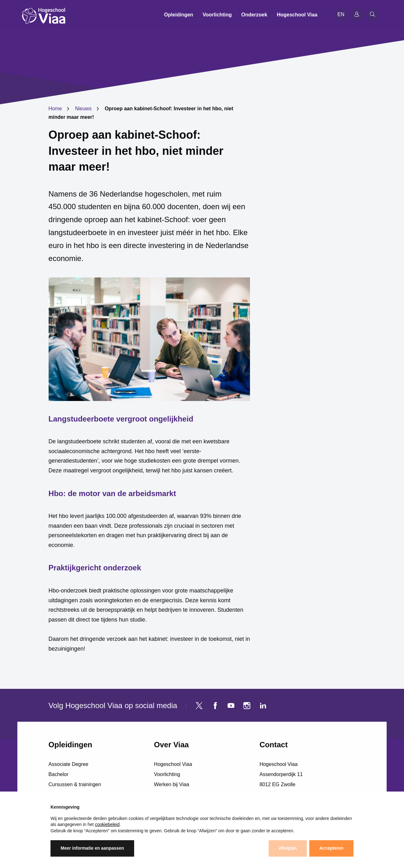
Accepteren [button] (331, 848)
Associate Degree (68, 764)
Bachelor (59, 774)
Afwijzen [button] (288, 848)
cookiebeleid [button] (107, 824)
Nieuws (83, 109)
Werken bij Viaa (172, 784)
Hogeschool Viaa (173, 764)
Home (55, 109)
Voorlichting (167, 774)
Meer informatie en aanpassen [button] (92, 848)
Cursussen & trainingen (75, 784)
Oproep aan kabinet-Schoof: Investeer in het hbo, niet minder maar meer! (136, 151)
